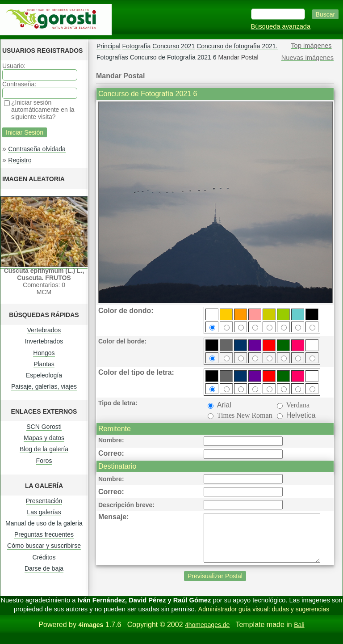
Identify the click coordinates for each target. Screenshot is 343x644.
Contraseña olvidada (37, 149)
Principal (109, 46)
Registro (20, 160)
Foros (44, 461)
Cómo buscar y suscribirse (44, 546)
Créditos (44, 557)
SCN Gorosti (44, 427)
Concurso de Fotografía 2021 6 (173, 57)
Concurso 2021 (174, 46)
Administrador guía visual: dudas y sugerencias (264, 619)
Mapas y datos (44, 438)
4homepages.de (207, 634)
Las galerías (44, 512)
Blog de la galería (44, 449)
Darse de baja (44, 568)
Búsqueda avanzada (281, 26)
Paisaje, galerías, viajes (44, 386)
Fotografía (137, 46)
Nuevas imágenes (307, 58)
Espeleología (44, 375)
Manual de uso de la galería (44, 523)
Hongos (44, 353)
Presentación (44, 501)
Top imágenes (311, 46)
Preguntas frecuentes (44, 534)
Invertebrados (44, 341)
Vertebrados (44, 330)
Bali (299, 634)
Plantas (44, 364)
